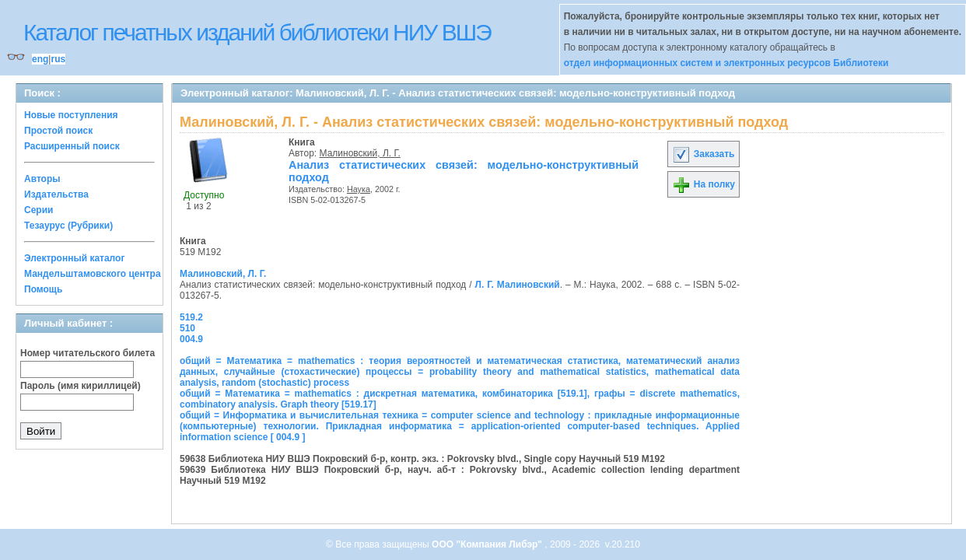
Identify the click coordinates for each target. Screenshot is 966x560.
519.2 (191, 317)
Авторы (42, 179)
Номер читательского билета (87, 353)
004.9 (191, 339)
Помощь (43, 289)
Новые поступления (71, 115)
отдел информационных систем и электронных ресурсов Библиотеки (726, 63)
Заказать (703, 154)
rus (58, 59)
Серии (38, 210)
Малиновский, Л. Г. (360, 153)
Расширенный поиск (72, 146)
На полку (703, 184)
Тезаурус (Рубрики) (68, 226)
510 (187, 328)
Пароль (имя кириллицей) (80, 386)
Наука (359, 189)
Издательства (56, 194)
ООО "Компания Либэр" (488, 544)
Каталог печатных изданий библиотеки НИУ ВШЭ (257, 32)
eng (40, 59)
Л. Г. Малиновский (518, 285)
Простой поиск (58, 131)
